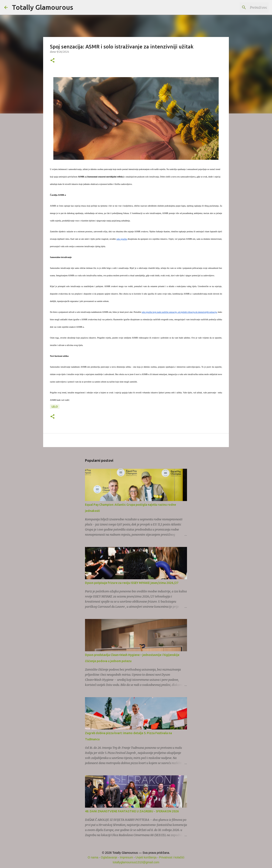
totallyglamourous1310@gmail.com (136, 862)
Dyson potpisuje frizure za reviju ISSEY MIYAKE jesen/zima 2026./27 (132, 583)
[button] (52, 61)
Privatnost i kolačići (172, 857)
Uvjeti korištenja (146, 857)
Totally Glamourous (42, 7)
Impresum (126, 857)
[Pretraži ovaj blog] (246, 7)
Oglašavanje (109, 857)
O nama (93, 857)
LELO (55, 407)
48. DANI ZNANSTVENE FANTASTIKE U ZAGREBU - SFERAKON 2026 (132, 811)
